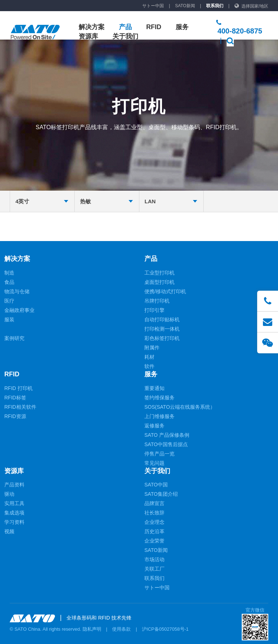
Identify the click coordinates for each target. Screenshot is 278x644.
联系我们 (215, 6)
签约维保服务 (159, 398)
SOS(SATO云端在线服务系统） (180, 407)
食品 (9, 282)
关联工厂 (154, 569)
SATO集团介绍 (161, 494)
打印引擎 (154, 310)
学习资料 (14, 522)
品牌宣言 (154, 503)
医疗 (9, 301)
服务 (182, 27)
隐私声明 (92, 629)
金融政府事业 (19, 310)
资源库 (88, 36)
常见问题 (154, 463)
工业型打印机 (159, 273)
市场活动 (154, 559)
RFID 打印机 (18, 388)
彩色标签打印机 (162, 338)
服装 (9, 319)
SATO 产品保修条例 (167, 435)
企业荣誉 (154, 541)
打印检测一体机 (162, 329)
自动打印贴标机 (162, 319)
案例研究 (14, 338)
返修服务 (154, 426)
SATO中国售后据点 (166, 444)
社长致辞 (154, 513)
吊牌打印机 (157, 301)
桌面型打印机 (159, 282)
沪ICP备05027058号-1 (165, 629)
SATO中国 (156, 485)
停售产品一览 (159, 454)
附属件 (152, 348)
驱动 (9, 494)
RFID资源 (15, 416)
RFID (154, 27)
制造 (9, 273)
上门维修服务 (159, 416)
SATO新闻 (185, 6)
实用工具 (14, 503)
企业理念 (154, 522)
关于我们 (125, 36)
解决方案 (92, 27)
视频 (9, 531)
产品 (125, 27)
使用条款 (121, 629)
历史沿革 (154, 531)
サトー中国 (153, 6)
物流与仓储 (17, 291)
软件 (149, 366)
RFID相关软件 (20, 407)
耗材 (149, 357)
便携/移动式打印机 (165, 291)
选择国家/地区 (255, 6)
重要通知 (154, 388)
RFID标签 (15, 398)
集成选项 (14, 513)
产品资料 (14, 485)
